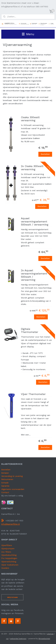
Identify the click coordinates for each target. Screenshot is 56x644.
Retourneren (7, 479)
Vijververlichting (9, 562)
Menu (28, 34)
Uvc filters (6, 552)
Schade (5, 483)
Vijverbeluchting (9, 555)
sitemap (50, 634)
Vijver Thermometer (33, 394)
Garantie (5, 486)
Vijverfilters (7, 545)
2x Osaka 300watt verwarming (32, 168)
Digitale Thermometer (30, 330)
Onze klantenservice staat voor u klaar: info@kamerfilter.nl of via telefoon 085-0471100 (25, 5)
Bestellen (45, 154)
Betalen (5, 473)
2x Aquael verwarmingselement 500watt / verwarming (33, 275)
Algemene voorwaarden (13, 489)
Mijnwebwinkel (44, 639)
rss (7, 639)
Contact (5, 492)
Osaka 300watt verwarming (30, 119)
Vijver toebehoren (10, 565)
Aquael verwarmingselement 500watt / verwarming (35, 221)
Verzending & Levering (12, 476)
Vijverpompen (8, 548)
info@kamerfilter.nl (11, 524)
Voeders (5, 568)
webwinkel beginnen (18, 639)
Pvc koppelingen (9, 558)
